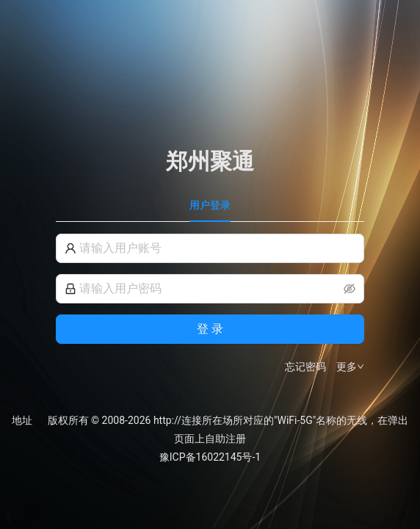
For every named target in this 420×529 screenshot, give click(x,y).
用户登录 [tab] (210, 205)
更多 (350, 367)
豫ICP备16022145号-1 (210, 457)
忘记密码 (305, 367)
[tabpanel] (210, 304)
